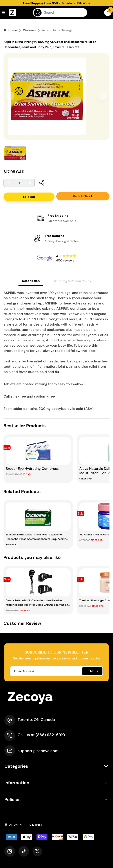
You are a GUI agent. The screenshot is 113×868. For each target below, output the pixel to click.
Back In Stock (83, 196)
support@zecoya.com (38, 751)
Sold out (29, 197)
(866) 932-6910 (50, 735)
